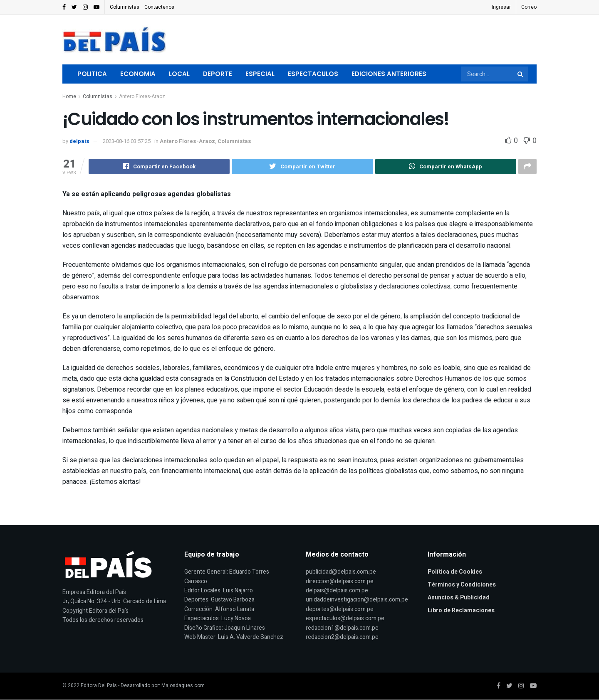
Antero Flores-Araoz (142, 96)
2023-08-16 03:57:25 (127, 141)
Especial (260, 74)
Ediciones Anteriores (389, 74)
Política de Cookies (455, 572)
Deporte (218, 74)
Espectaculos (313, 74)
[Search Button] (521, 74)
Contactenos (159, 7)
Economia (138, 74)
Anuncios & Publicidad (459, 598)
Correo (529, 7)
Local (179, 74)
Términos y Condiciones (462, 585)
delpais (79, 141)
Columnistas (125, 7)
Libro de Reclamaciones (461, 611)
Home (69, 96)
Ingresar (501, 7)
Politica (92, 74)
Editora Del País (99, 686)
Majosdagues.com (183, 686)
